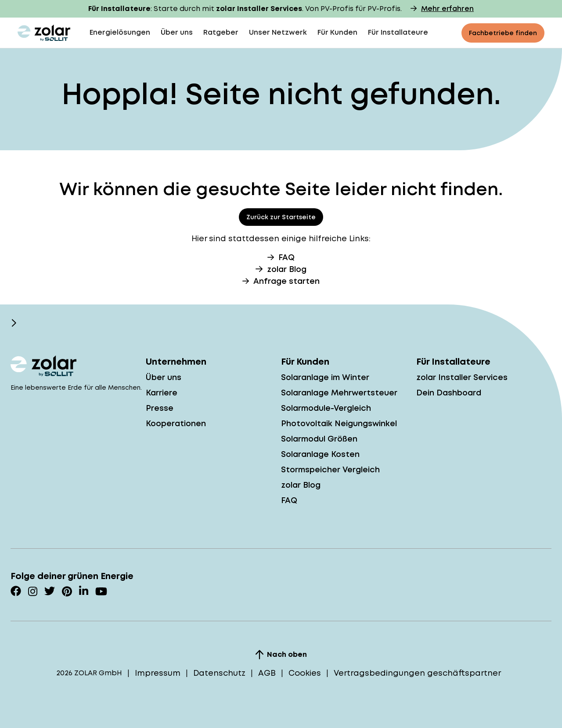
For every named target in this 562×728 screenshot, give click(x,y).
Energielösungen (120, 32)
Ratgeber (221, 32)
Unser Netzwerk (278, 32)
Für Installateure (398, 32)
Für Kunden (337, 32)
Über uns (177, 32)
